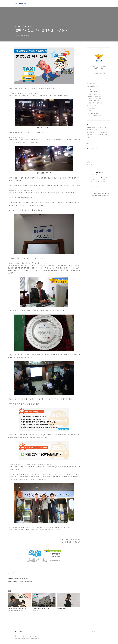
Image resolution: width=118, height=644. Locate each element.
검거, (93, 127)
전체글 (91, 84)
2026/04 (99, 172)
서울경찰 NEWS (93, 86)
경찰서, (100, 130)
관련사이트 (94, 631)
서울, (88, 137)
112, (93, 130)
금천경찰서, (105, 127)
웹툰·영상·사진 (92, 106)
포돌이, (96, 127)
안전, (92, 134)
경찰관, (89, 127)
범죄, (107, 132)
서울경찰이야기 (93, 92)
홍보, (106, 134)
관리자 (21, 631)
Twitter (97, 149)
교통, (88, 134)
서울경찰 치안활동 (95, 96)
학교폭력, (89, 130)
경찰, (103, 134)
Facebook (90, 149)
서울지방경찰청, (97, 134)
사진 (92, 110)
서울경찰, (103, 132)
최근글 (89, 143)
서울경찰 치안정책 (95, 94)
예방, (96, 130)
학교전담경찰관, (96, 132)
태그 (16, 631)
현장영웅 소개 (94, 101)
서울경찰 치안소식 (95, 99)
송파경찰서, (105, 130)
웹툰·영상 (93, 108)
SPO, (100, 127)
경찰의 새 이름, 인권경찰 (97, 103)
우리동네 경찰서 (93, 113)
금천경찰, (89, 132)
